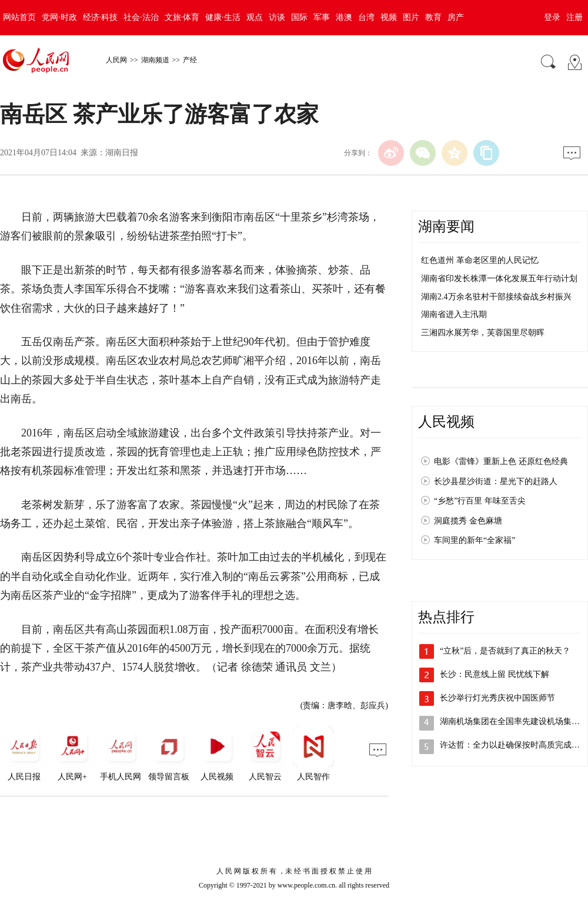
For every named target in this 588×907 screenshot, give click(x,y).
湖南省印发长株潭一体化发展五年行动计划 (499, 279)
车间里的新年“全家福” (475, 540)
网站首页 (19, 17)
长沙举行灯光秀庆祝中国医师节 (497, 698)
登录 (552, 17)
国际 (299, 17)
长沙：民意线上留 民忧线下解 (495, 674)
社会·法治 (141, 17)
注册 (574, 17)
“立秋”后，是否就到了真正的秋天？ (505, 651)
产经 (190, 60)
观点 (255, 17)
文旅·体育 (182, 17)
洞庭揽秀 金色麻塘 (468, 521)
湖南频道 (155, 60)
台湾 (366, 17)
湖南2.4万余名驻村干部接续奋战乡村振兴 (496, 297)
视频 (389, 17)
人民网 (116, 60)
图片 (411, 17)
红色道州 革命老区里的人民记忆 (480, 260)
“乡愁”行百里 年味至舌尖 (480, 501)
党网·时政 (59, 17)
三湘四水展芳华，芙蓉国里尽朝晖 (483, 333)
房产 (456, 17)
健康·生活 (223, 17)
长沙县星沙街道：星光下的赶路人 (496, 481)
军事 (322, 17)
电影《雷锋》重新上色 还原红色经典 (501, 461)
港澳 (344, 17)
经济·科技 (101, 17)
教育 (433, 17)
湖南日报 (122, 153)
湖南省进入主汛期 (454, 314)
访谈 (277, 17)
